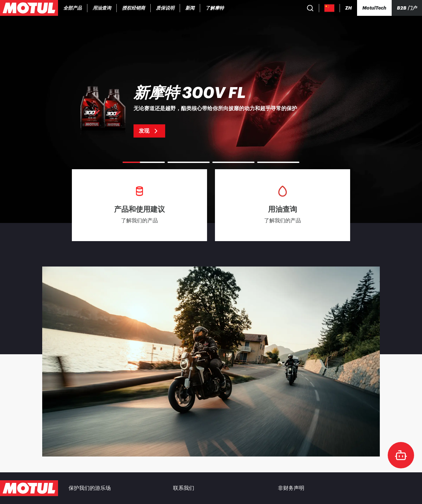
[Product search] (310, 8)
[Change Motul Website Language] (348, 8)
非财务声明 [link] (291, 488)
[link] (134, 8)
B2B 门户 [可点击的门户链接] (407, 8)
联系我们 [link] (184, 488)
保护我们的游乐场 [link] (90, 488)
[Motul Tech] (374, 8)
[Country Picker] (330, 8)
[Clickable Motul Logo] (29, 8)
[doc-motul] (401, 455)
